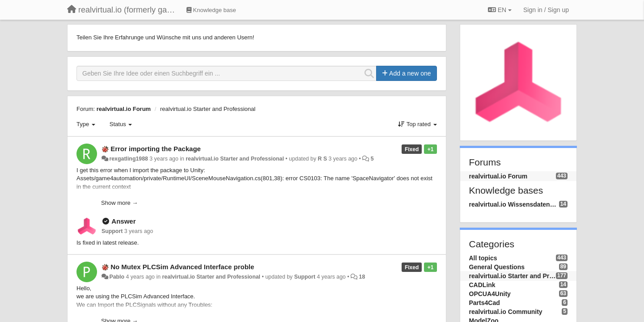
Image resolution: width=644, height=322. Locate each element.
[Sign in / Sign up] (546, 10)
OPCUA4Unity (490, 294)
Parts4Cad (485, 303)
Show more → (119, 203)
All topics (483, 258)
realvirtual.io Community (506, 312)
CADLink (482, 285)
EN (500, 10)
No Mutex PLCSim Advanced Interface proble (182, 267)
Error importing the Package (156, 149)
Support (112, 231)
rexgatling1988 (128, 159)
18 (362, 277)
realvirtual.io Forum (124, 109)
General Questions (497, 267)
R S (323, 159)
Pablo (117, 277)
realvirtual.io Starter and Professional (208, 109)
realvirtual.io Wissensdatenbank (514, 204)
